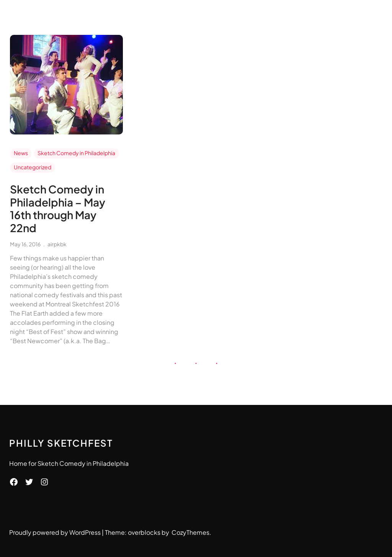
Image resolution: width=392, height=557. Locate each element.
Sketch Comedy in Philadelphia (76, 153)
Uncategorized (33, 167)
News (21, 153)
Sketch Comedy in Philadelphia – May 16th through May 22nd (58, 208)
